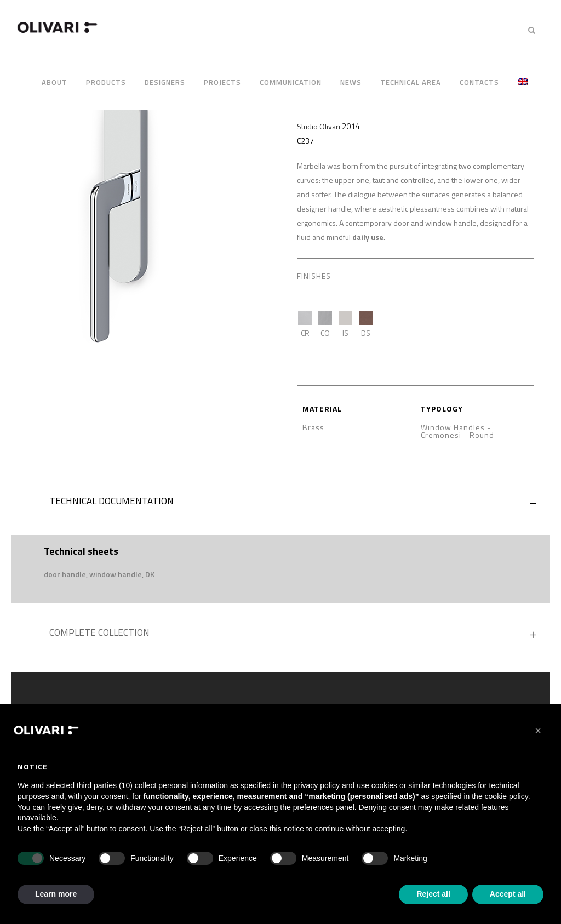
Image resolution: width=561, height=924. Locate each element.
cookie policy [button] (506, 796)
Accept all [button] (508, 894)
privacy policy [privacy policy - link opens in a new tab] (317, 785)
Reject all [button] (433, 894)
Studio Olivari (319, 126)
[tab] (280, 504)
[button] (538, 731)
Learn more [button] (56, 894)
